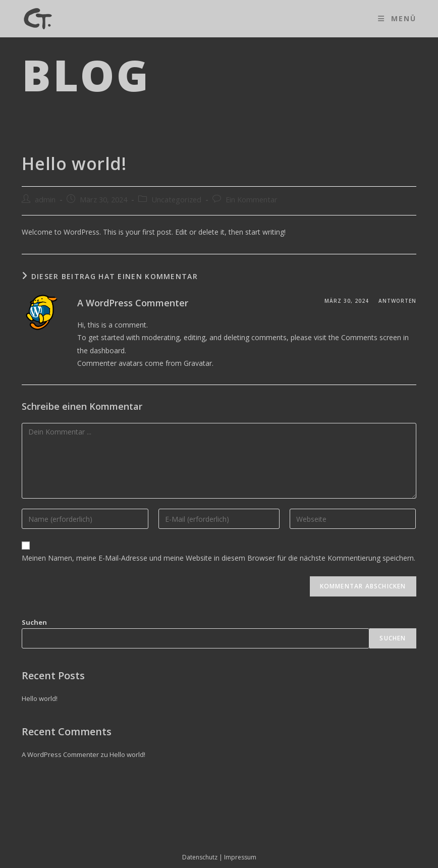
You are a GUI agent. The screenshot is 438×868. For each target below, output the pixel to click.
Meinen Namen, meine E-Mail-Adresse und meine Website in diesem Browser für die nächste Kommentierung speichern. (218, 558)
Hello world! (40, 698)
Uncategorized (176, 200)
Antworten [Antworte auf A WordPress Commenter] (397, 301)
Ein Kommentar (252, 200)
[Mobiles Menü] (397, 19)
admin (45, 200)
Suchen (34, 622)
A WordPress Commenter (133, 303)
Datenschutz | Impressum (219, 857)
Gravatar (198, 363)
